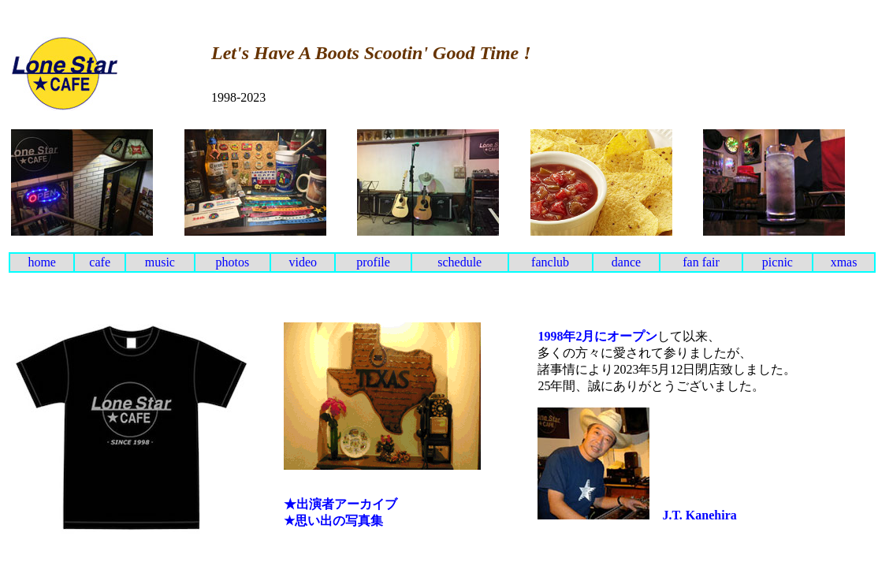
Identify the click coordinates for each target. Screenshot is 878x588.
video (303, 262)
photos (233, 262)
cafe (100, 262)
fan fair (701, 262)
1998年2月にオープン (597, 336)
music (160, 262)
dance (626, 262)
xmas (844, 262)
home (42, 262)
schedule (459, 262)
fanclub (550, 262)
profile (373, 262)
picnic (778, 262)
